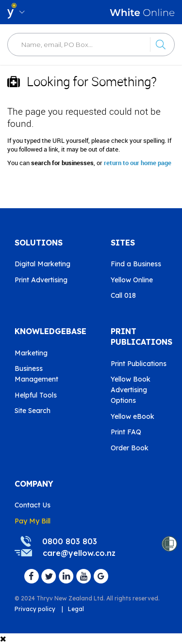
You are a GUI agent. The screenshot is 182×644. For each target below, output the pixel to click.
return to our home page (138, 163)
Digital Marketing (42, 264)
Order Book (130, 448)
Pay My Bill (33, 521)
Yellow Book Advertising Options (131, 390)
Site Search (33, 411)
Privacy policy (35, 609)
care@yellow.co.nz (79, 553)
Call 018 (123, 295)
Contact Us (33, 505)
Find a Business (136, 264)
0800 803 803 (70, 541)
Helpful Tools (36, 395)
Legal (76, 609)
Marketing (31, 353)
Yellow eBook (132, 416)
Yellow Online (132, 280)
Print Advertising (41, 280)
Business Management (36, 374)
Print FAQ (126, 432)
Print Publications (139, 364)
